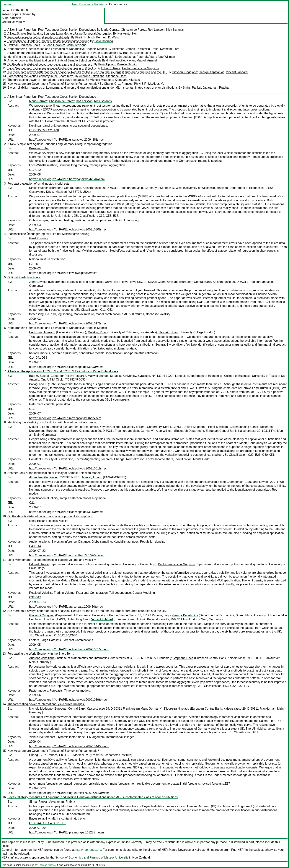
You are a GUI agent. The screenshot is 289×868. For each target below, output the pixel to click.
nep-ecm (8, 4)
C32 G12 (35, 597)
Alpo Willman (166, 57)
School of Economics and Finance (78, 858)
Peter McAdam (146, 57)
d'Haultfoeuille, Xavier (121, 60)
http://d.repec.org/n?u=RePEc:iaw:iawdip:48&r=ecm (63, 273)
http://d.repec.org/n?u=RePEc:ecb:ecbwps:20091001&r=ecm (69, 468)
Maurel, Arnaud (147, 60)
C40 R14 (35, 546)
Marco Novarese (180, 850)
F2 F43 (34, 264)
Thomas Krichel (47, 865)
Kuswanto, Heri (128, 34)
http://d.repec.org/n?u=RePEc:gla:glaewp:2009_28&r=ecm (68, 140)
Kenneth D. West (107, 37)
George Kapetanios (212, 72)
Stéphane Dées (116, 76)
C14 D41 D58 (38, 358)
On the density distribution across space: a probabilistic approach (50, 64)
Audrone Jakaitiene (92, 76)
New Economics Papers (88, 4)
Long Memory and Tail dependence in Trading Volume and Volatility (52, 68)
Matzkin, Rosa (149, 49)
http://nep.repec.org (88, 850)
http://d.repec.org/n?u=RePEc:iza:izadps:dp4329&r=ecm (66, 367)
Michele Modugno (102, 80)
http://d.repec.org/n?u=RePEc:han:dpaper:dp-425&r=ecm (67, 179)
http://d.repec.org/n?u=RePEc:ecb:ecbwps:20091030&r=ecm (69, 229)
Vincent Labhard (237, 72)
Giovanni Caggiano (184, 72)
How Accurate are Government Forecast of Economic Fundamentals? (53, 84)
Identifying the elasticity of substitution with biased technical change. (52, 57)
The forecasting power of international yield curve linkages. (46, 80)
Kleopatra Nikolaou (127, 80)
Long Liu (150, 53)
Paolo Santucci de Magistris (140, 68)
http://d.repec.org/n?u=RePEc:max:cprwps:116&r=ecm (65, 418)
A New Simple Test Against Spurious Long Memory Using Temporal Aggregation (60, 34)
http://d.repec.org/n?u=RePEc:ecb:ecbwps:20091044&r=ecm (69, 746)
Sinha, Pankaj (192, 88)
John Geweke (55, 45)
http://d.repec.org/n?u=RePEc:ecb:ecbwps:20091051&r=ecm (69, 649)
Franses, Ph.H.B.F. (134, 84)
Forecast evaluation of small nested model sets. (39, 37)
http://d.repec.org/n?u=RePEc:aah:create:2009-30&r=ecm (67, 607)
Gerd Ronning (104, 41)
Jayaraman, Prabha (216, 88)
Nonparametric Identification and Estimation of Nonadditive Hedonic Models (57, 49)
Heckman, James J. (125, 49)
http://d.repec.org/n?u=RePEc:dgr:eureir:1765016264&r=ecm (69, 793)
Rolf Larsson (156, 30)
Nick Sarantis (175, 30)
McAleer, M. (156, 84)
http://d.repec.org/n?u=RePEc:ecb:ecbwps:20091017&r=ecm (69, 323)
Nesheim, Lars (170, 49)
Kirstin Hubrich (85, 37)
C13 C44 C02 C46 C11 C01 (48, 823)
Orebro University (13, 22)
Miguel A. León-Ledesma (119, 57)
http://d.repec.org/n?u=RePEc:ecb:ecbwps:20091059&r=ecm (69, 700)
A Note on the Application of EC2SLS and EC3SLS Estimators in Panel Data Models (63, 53)
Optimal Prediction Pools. (24, 45)
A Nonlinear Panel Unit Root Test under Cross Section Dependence (52, 30)
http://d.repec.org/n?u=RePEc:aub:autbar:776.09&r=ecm (66, 555)
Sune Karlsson (11, 18)
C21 (32, 503)
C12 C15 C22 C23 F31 (44, 130)
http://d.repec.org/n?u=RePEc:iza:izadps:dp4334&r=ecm (66, 512)
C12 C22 (35, 170)
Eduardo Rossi (111, 68)
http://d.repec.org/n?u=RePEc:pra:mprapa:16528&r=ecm (66, 832)
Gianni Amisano (76, 45)
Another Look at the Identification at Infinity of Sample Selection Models (54, 60)
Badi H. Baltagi (133, 53)
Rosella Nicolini (127, 64)
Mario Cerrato (110, 30)
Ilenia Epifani (107, 64)
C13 (32, 409)
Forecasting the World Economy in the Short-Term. (41, 76)
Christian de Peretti (134, 30)
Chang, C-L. (112, 84)
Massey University (116, 858)
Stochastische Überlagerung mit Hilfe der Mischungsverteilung (48, 41)
